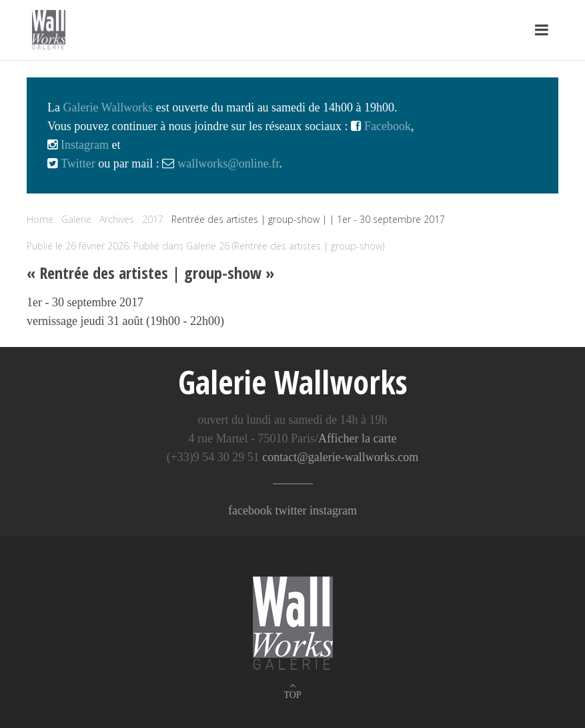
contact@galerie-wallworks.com (340, 457)
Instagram (83, 145)
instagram (333, 510)
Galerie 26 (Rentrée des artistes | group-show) (285, 246)
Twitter (76, 163)
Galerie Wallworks (108, 107)
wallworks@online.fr (228, 163)
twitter (290, 510)
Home (40, 219)
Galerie (76, 219)
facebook (250, 510)
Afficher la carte (358, 438)
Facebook (386, 126)
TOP (292, 695)
